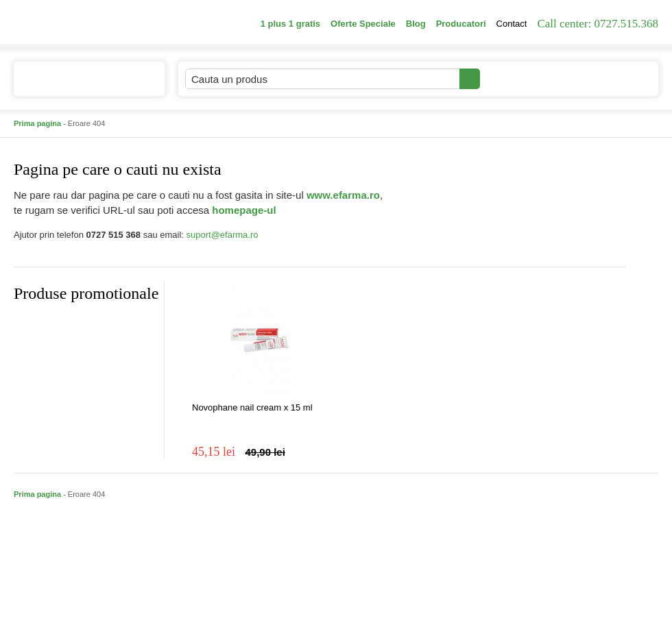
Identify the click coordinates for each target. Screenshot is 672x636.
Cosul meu (612, 79)
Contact (512, 24)
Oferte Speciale (363, 24)
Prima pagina (37, 123)
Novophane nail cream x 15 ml (252, 407)
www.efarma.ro (343, 195)
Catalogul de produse (80, 85)
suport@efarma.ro (223, 235)
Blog (416, 24)
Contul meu (527, 78)
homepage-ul (244, 210)
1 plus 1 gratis (290, 24)
